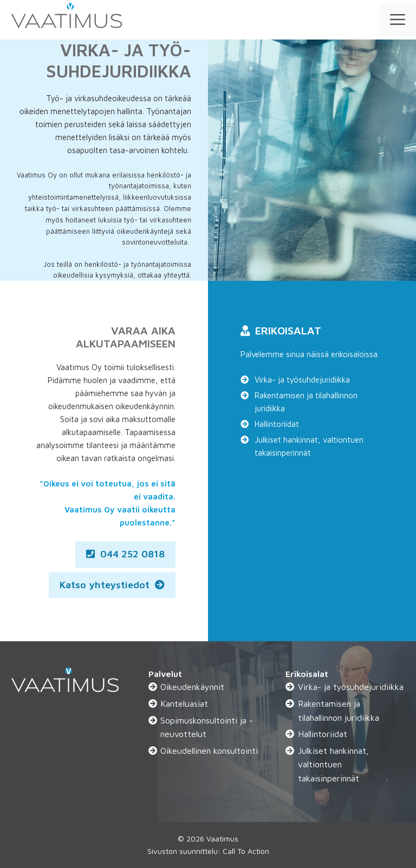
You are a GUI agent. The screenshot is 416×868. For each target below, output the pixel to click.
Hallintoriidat (277, 424)
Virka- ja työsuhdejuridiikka (302, 380)
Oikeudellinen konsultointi (209, 751)
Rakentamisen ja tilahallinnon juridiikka (306, 402)
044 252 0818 (125, 554)
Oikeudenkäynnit (192, 687)
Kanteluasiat (184, 703)
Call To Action (246, 851)
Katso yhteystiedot (112, 585)
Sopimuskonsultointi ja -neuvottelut (207, 727)
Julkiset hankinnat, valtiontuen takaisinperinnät (309, 446)
